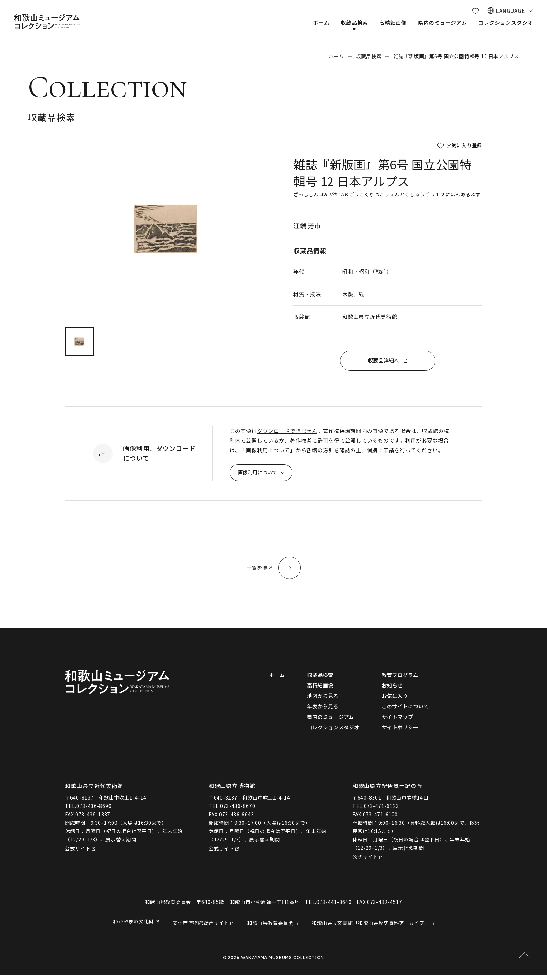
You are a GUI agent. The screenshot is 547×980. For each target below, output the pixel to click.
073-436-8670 (238, 811)
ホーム (336, 56)
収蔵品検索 (369, 56)
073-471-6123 (381, 811)
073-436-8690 (94, 811)
